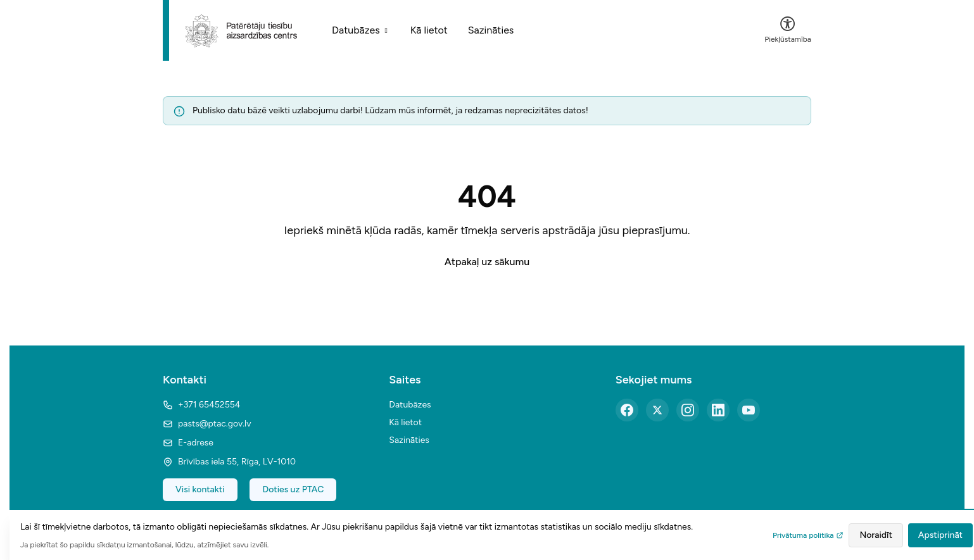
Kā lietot (429, 30)
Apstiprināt (940, 535)
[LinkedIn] (718, 410)
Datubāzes (410, 405)
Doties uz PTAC (293, 489)
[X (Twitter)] (657, 410)
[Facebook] (627, 410)
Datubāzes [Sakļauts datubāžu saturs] (361, 30)
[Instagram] (688, 410)
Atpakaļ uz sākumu (487, 262)
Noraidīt (876, 535)
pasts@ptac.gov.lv (207, 424)
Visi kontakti (200, 489)
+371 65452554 (201, 405)
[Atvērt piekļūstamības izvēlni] (788, 30)
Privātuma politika (808, 535)
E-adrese (188, 443)
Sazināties (491, 30)
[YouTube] (749, 410)
